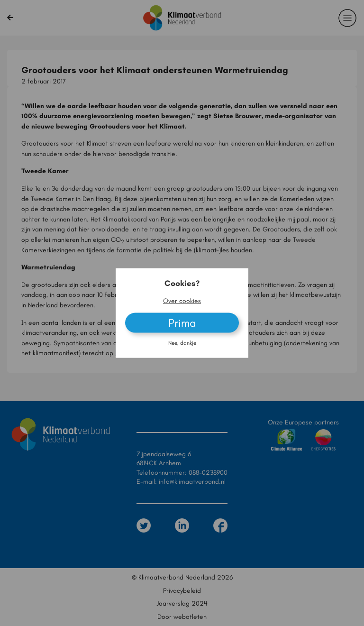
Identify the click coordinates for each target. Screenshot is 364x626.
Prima (182, 323)
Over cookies (182, 300)
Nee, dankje (182, 343)
